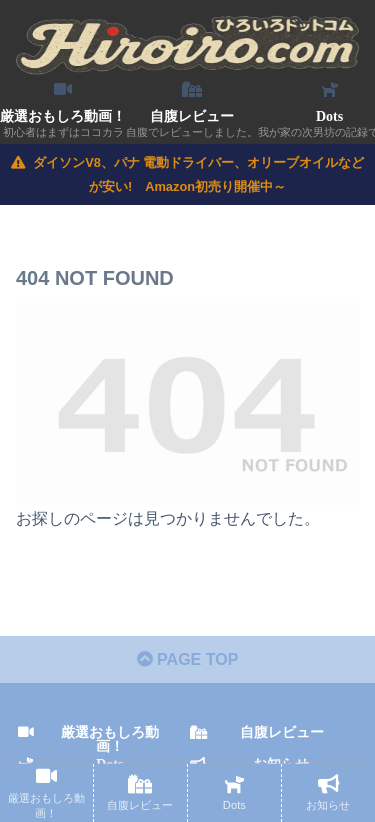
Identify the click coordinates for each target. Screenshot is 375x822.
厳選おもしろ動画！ (110, 739)
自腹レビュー (282, 732)
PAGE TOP (188, 659)
